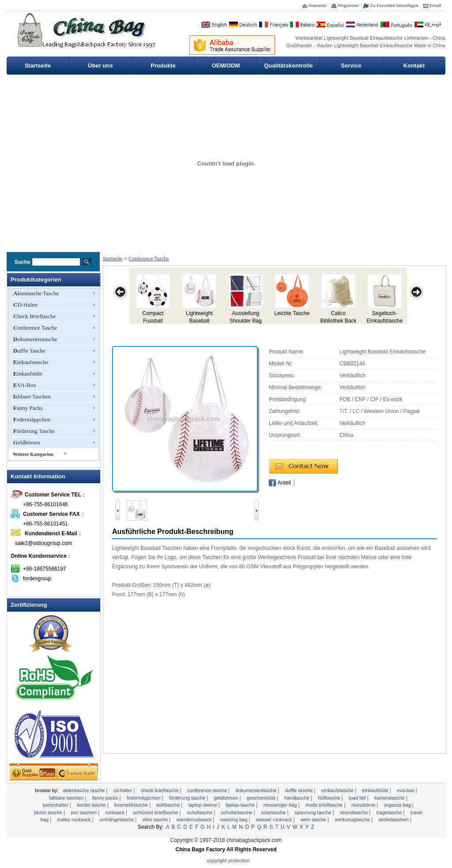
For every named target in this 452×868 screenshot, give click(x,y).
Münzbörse (364, 805)
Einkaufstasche (31, 362)
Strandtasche (354, 812)
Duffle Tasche (29, 351)
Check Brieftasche (34, 316)
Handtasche (298, 798)
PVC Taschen (84, 812)
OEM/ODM (226, 66)
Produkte (163, 66)
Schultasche (200, 812)
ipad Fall (358, 798)
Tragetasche (390, 812)
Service (351, 66)
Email (435, 5)
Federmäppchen (32, 419)
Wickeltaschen (395, 819)
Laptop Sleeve (203, 805)
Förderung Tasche (34, 431)
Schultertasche (237, 812)
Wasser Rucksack (275, 819)
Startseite (318, 5)
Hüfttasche (330, 798)
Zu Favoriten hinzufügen (394, 5)
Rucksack (116, 812)
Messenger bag (281, 805)
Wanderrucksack (195, 819)
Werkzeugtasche (353, 819)
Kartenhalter (56, 805)
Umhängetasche (117, 819)
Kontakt (414, 66)
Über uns (100, 66)
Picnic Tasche (49, 812)
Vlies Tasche (156, 819)
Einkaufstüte (28, 374)
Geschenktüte (262, 798)
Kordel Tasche (92, 805)
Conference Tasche (35, 328)
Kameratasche (390, 798)
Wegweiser (348, 5)
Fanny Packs (28, 408)
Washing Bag (235, 819)
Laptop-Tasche (241, 805)
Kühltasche (169, 805)
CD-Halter (26, 305)
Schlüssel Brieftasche (156, 812)
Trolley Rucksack (75, 819)
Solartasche (274, 812)
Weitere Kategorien (33, 454)
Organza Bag (398, 805)
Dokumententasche (35, 339)
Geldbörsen (27, 442)
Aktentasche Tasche (36, 293)
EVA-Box (25, 385)
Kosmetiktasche (132, 805)
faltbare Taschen (32, 396)
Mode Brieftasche (325, 805)
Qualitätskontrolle (288, 66)
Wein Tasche (314, 819)
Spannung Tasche (314, 812)
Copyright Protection (228, 860)
